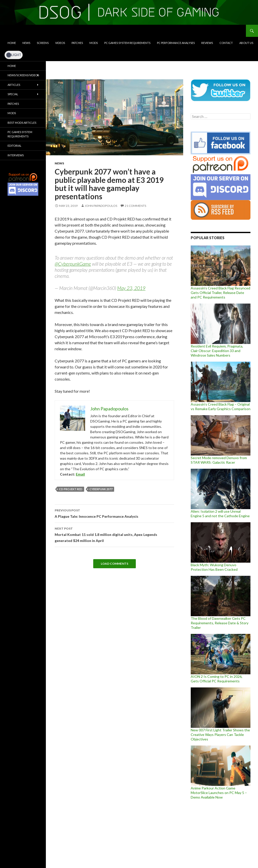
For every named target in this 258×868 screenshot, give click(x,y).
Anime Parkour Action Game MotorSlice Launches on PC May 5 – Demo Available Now (219, 793)
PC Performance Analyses (176, 43)
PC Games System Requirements (127, 43)
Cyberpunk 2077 (101, 489)
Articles (14, 85)
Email (80, 474)
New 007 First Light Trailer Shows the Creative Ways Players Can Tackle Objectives (220, 735)
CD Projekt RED (71, 489)
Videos (60, 43)
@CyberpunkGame (73, 264)
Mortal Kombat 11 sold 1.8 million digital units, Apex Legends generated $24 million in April (114, 534)
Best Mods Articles (22, 123)
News (26, 43)
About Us (246, 43)
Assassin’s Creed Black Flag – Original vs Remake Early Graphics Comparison (221, 406)
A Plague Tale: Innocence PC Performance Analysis (114, 513)
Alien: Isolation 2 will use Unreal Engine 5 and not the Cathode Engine (220, 514)
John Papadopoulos (101, 206)
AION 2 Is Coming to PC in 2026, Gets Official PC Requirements (217, 679)
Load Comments (115, 564)
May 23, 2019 (131, 288)
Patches (77, 43)
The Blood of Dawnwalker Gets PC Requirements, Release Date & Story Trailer (220, 623)
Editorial (14, 146)
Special (13, 94)
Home (12, 43)
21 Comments (135, 206)
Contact (226, 43)
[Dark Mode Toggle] (14, 55)
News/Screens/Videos (23, 75)
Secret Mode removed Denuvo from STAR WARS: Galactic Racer (219, 460)
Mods (94, 43)
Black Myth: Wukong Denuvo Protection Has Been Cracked (214, 567)
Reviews (207, 43)
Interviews (16, 155)
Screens (43, 43)
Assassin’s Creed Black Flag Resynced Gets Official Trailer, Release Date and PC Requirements (220, 293)
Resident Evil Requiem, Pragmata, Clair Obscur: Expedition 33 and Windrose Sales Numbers (217, 351)
